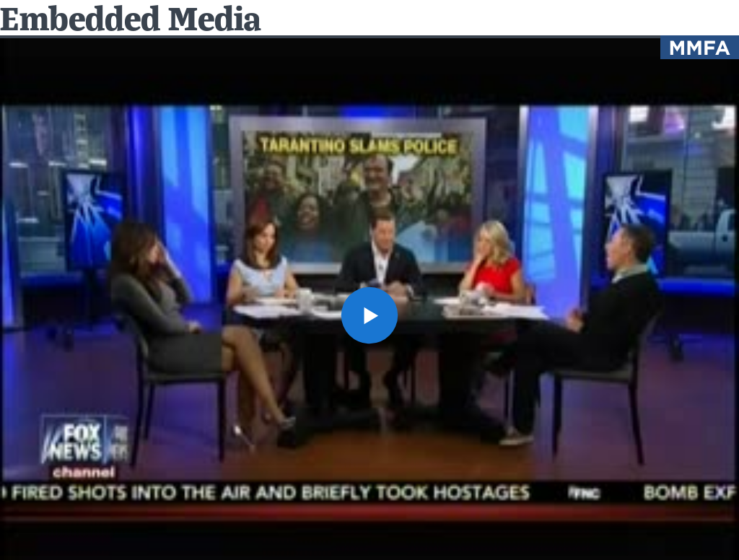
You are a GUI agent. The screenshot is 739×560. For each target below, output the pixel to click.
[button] (369, 315)
